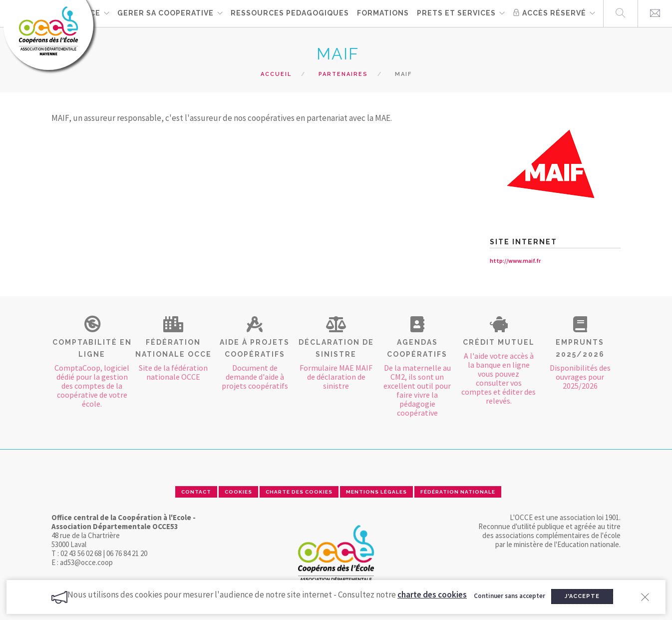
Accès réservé (549, 13)
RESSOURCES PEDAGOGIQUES (290, 13)
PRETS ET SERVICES (456, 13)
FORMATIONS (383, 13)
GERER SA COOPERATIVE (166, 13)
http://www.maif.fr (515, 261)
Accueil (276, 74)
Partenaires (343, 74)
